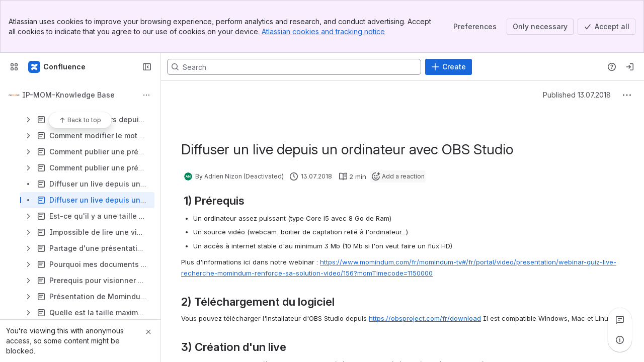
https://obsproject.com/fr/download (425, 318)
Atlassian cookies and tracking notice (323, 31)
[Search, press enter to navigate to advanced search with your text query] (294, 67)
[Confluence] (57, 67)
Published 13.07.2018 (577, 95)
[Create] (449, 67)
